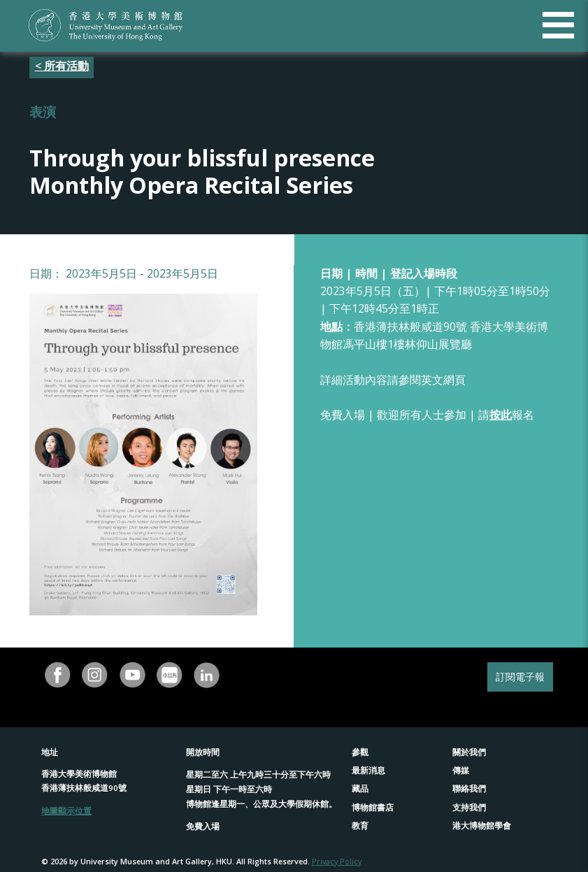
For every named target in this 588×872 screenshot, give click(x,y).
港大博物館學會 (482, 825)
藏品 (360, 788)
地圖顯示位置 (66, 811)
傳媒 (461, 770)
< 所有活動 (62, 66)
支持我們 (469, 807)
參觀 (360, 752)
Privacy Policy (337, 861)
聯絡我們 (469, 788)
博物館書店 (373, 807)
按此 (501, 415)
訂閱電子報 (520, 677)
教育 (360, 825)
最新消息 (368, 770)
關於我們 (469, 752)
